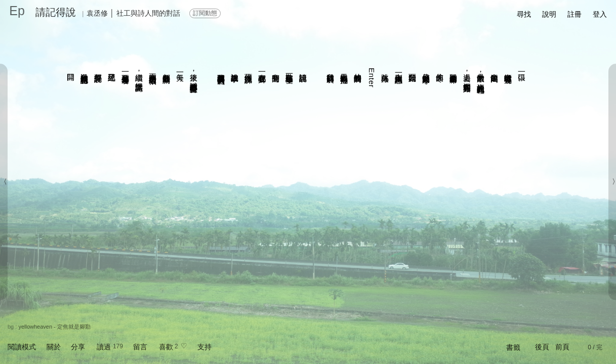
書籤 (513, 347)
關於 (54, 347)
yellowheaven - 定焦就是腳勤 (54, 327)
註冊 (574, 14)
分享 (78, 347)
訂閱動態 (205, 13)
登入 (600, 14)
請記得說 (56, 12)
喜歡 (166, 347)
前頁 (562, 347)
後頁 (542, 347)
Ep (17, 11)
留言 (140, 347)
